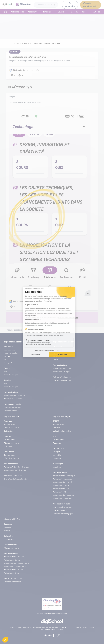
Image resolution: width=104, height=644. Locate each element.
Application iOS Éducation (13, 399)
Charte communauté (23, 628)
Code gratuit (8, 431)
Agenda (74, 12)
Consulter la (52, 614)
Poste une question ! (68, 318)
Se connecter (70, 5)
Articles (97, 12)
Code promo (57, 428)
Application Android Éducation (14, 396)
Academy (25, 43)
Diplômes (56, 350)
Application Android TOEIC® (63, 482)
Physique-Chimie (10, 363)
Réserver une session (12, 428)
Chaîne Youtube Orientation (62, 380)
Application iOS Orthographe (63, 498)
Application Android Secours (14, 570)
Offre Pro (76, 628)
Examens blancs (10, 425)
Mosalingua (57, 467)
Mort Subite (57, 455)
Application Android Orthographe (64, 495)
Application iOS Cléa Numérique (15, 567)
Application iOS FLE (60, 492)
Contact (92, 628)
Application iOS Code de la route (15, 470)
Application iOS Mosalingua (62, 479)
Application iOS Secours (12, 573)
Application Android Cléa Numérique (16, 563)
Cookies (11, 628)
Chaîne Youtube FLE (60, 510)
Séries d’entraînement (12, 458)
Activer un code (17, 12)
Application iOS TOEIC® (61, 485)
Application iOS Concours (13, 560)
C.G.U (62, 628)
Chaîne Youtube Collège (12, 408)
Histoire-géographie (11, 353)
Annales (7, 531)
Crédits (84, 628)
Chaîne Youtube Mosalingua (63, 507)
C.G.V (69, 628)
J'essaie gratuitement (89, 5)
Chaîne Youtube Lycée (12, 411)
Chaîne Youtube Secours (12, 582)
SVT (5, 360)
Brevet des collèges (11, 375)
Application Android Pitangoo (63, 368)
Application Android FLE (61, 489)
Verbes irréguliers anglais (62, 431)
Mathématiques (9, 350)
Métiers (56, 356)
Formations (57, 353)
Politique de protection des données (45, 628)
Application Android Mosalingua (64, 476)
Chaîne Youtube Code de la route (15, 479)
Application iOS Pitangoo (61, 372)
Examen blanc (9, 539)
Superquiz (56, 452)
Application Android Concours (14, 557)
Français (7, 356)
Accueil (17, 43)
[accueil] (5, 12)
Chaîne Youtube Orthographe (63, 514)
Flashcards (57, 443)
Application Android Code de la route (17, 467)
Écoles (55, 360)
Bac (5, 372)
